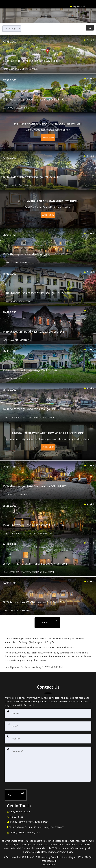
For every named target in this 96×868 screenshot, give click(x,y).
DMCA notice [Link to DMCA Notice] (48, 865)
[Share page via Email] (21, 6)
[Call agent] (4, 6)
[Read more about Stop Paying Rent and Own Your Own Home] (48, 209)
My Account (78, 6)
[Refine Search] (90, 28)
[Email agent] (15, 6)
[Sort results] (12, 29)
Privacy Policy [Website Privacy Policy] (66, 852)
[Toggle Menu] (90, 4)
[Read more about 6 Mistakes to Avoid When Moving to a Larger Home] (48, 441)
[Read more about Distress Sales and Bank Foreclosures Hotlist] (48, 132)
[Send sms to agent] (9, 6)
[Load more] (47, 623)
